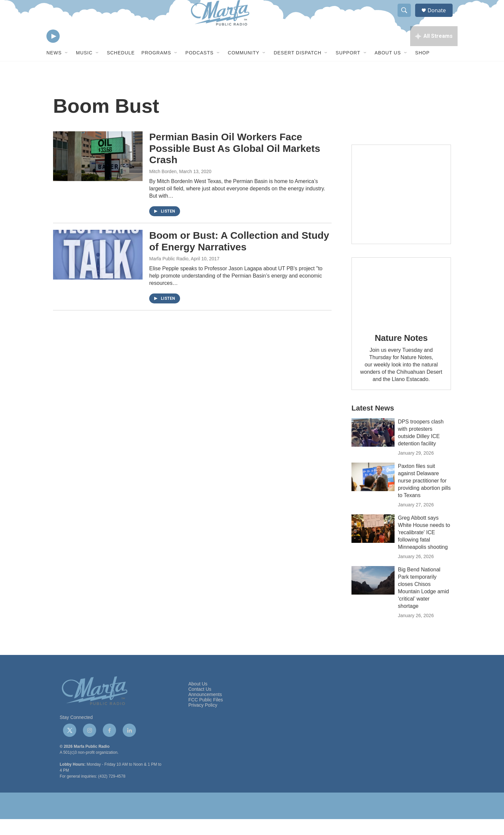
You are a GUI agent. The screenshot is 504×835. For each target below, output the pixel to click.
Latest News (373, 424)
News (54, 69)
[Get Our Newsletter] (401, 210)
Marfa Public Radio (169, 275)
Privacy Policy (203, 721)
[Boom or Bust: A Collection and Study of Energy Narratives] (98, 271)
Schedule (121, 69)
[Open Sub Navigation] (67, 69)
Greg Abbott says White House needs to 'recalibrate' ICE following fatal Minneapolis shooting (424, 548)
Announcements (205, 710)
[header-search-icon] (407, 18)
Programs (156, 69)
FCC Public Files (206, 716)
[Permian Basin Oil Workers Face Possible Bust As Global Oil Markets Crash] (98, 172)
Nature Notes (401, 354)
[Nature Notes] (401, 307)
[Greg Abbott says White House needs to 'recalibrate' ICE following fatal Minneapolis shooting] (373, 545)
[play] (53, 52)
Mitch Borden (163, 187)
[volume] (71, 52)
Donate (441, 17)
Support (348, 69)
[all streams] (434, 51)
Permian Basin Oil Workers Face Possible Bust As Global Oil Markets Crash (235, 164)
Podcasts (199, 69)
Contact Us (200, 705)
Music (84, 69)
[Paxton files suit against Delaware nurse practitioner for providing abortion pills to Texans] (373, 493)
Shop (422, 69)
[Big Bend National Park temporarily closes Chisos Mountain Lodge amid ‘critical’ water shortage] (373, 596)
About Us (388, 69)
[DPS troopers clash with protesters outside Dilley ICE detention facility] (373, 448)
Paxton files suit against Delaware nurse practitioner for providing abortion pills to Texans (424, 497)
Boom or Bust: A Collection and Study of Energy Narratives (239, 257)
